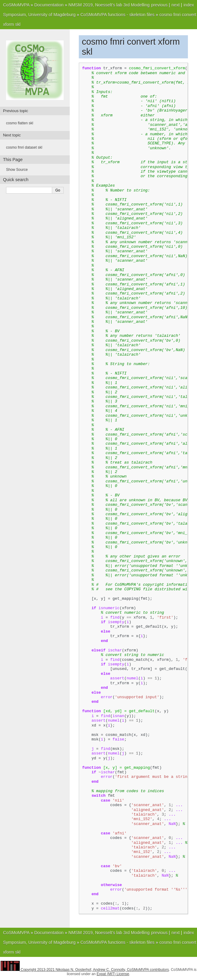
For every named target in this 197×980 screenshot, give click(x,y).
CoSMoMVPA (16, 5)
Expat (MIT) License (113, 974)
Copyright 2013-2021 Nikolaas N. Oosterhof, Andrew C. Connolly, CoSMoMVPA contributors (95, 970)
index (189, 5)
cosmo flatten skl (20, 123)
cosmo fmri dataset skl (24, 147)
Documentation (49, 5)
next (176, 5)
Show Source (17, 170)
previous (159, 5)
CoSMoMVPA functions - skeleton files (117, 15)
